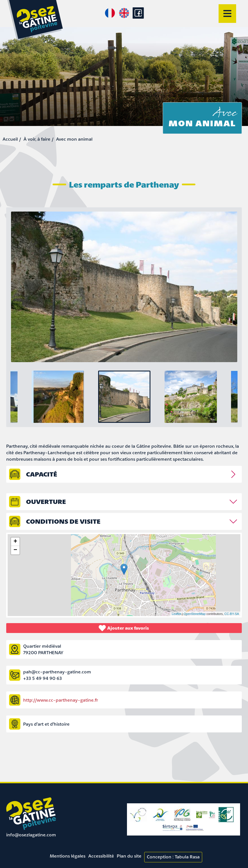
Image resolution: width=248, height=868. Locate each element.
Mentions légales (68, 856)
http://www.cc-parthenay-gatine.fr (61, 700)
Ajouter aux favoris (124, 628)
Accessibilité (101, 856)
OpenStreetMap (195, 614)
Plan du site (129, 856)
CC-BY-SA (232, 614)
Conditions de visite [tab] (63, 521)
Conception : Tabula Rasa (173, 857)
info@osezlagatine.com (31, 835)
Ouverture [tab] (46, 502)
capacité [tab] (42, 474)
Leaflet (176, 614)
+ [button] (15, 542)
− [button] (15, 550)
